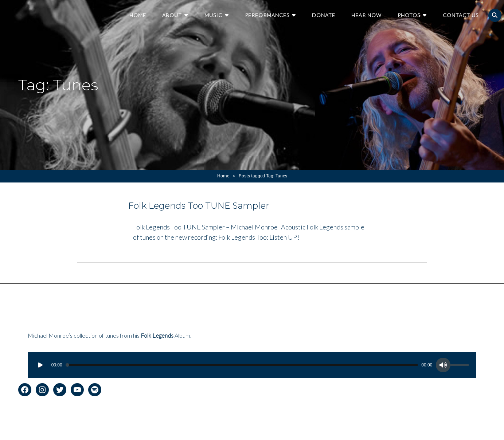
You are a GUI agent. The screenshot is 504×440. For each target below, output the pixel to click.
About (172, 15)
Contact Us (461, 15)
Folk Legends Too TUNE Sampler (199, 206)
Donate (324, 15)
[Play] (40, 365)
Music (213, 15)
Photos (409, 15)
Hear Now (366, 15)
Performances (267, 15)
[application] (252, 365)
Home (138, 15)
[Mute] (443, 365)
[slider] (242, 365)
